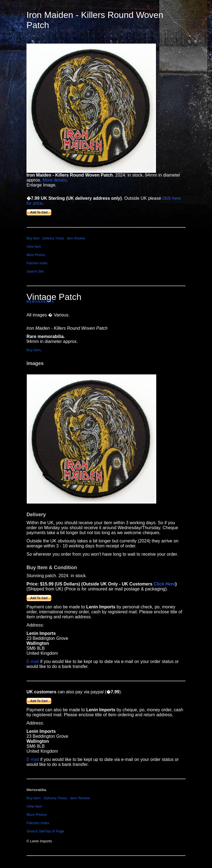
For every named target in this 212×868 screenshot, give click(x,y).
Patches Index (37, 263)
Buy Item (33, 238)
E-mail (33, 661)
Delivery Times (53, 238)
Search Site (35, 271)
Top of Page (55, 831)
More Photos (36, 255)
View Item (34, 247)
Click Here (165, 584)
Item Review (76, 238)
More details (55, 180)
